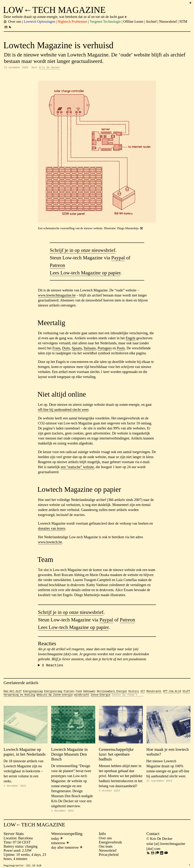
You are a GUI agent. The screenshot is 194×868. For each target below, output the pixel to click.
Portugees (105, 349)
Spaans (77, 349)
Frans (56, 349)
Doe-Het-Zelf (13, 693)
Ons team (106, 848)
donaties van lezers (52, 529)
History (134, 693)
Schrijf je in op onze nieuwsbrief (83, 251)
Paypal (118, 258)
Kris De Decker (50, 68)
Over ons (105, 840)
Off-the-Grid (172, 693)
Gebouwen (89, 693)
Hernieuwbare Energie (112, 693)
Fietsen (69, 693)
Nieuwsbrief (108, 852)
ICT (143, 693)
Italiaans (90, 349)
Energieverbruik (110, 844)
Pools (121, 349)
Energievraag (53, 693)
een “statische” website (77, 467)
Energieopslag (33, 693)
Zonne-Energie (100, 696)
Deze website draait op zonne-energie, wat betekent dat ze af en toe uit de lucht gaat (66, 17)
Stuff (186, 693)
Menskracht (154, 693)
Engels (130, 339)
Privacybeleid (109, 856)
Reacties (52, 666)
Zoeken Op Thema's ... (128, 696)
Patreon (57, 266)
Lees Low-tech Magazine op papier (85, 273)
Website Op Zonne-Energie (55, 696)
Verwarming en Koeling (19, 696)
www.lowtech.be (50, 543)
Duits (66, 349)
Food (79, 693)
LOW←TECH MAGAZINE (54, 10)
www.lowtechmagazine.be (57, 296)
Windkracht (82, 696)
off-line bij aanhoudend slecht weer (63, 410)
